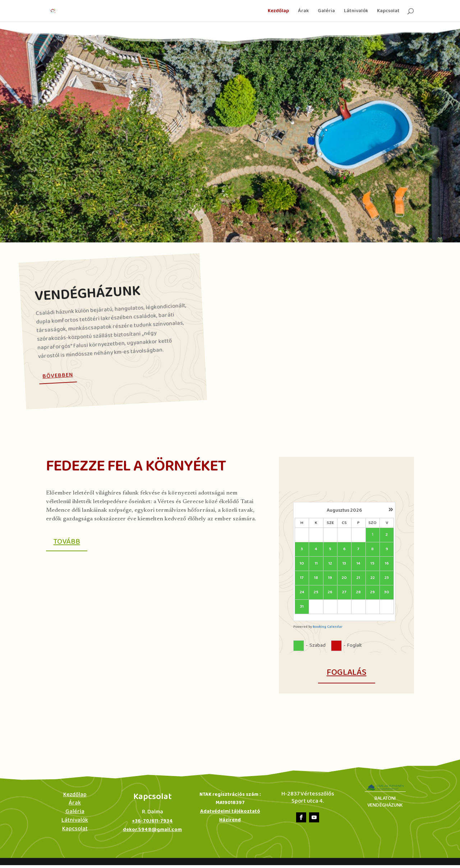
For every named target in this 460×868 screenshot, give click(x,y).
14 (358, 564)
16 (387, 564)
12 (330, 564)
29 (372, 592)
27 (344, 592)
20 (344, 578)
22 (373, 578)
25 (316, 592)
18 (316, 578)
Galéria (326, 11)
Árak (303, 11)
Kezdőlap (278, 11)
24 (302, 592)
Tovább (70, 543)
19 (330, 578)
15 (372, 564)
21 (358, 578)
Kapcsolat (388, 11)
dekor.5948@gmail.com (152, 833)
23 (387, 578)
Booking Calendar (328, 627)
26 (330, 592)
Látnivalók (356, 11)
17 (302, 578)
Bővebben (58, 375)
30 (387, 592)
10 (302, 564)
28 (358, 592)
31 (302, 607)
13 (344, 564)
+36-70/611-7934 (152, 824)
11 (316, 564)
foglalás (347, 673)
